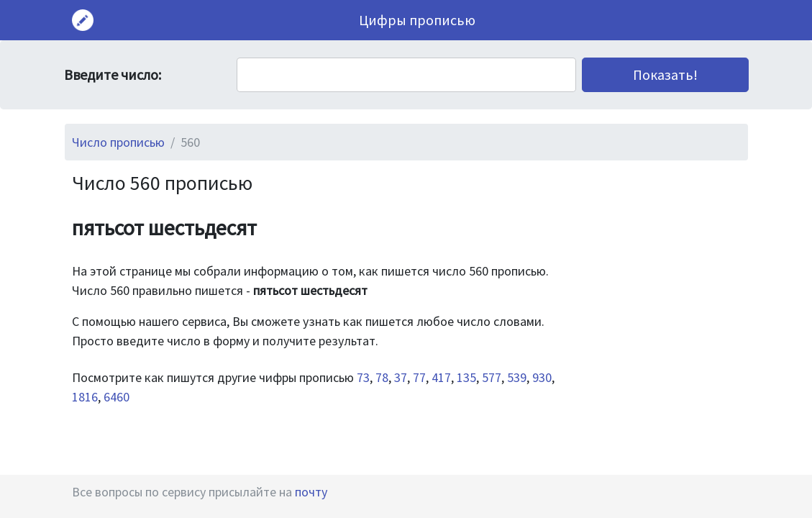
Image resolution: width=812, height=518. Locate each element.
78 (382, 377)
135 (466, 377)
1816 (85, 397)
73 (363, 377)
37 (401, 377)
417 (441, 377)
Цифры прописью (417, 20)
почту (311, 492)
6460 (117, 397)
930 (542, 377)
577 (492, 377)
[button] (665, 75)
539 (517, 377)
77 (419, 377)
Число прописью (118, 142)
